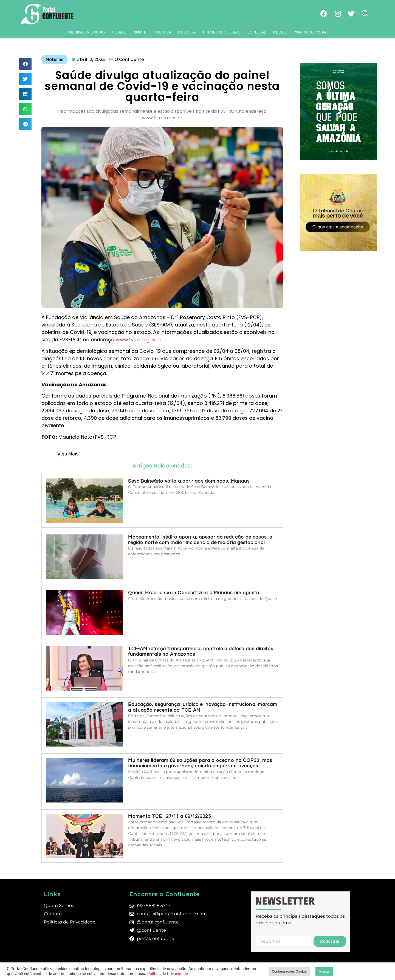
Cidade (119, 32)
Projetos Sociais (222, 32)
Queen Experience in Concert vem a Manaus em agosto (194, 593)
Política (162, 32)
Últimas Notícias (87, 32)
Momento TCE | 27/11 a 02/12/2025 (169, 816)
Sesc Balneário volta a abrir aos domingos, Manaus (189, 481)
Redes (280, 32)
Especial (257, 32)
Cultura (187, 32)
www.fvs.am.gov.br (139, 340)
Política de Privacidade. (168, 974)
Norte (140, 32)
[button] (25, 64)
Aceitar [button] (324, 971)
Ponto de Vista (310, 32)
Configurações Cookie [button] (289, 971)
